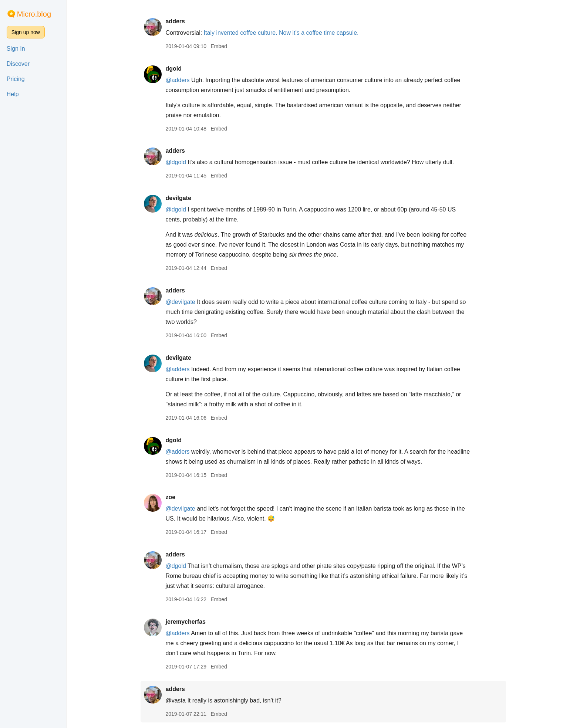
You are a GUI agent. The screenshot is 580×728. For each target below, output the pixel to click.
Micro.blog (34, 14)
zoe (170, 497)
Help (13, 94)
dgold (173, 69)
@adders (177, 80)
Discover (18, 64)
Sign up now (26, 32)
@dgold (176, 162)
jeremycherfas (186, 622)
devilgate (178, 198)
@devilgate (180, 302)
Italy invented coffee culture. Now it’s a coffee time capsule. (281, 33)
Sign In (16, 49)
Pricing (16, 79)
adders (175, 21)
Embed (219, 46)
